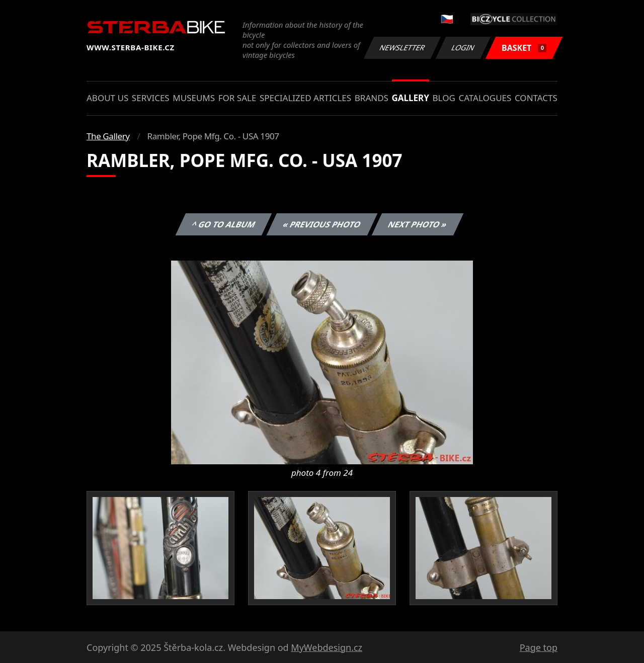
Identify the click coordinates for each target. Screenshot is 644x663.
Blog (444, 98)
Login (463, 48)
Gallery (411, 98)
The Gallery (108, 136)
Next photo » (418, 224)
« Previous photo (322, 224)
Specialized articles (305, 98)
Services (151, 98)
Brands (372, 98)
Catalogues (485, 98)
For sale (237, 98)
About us (107, 98)
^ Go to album (223, 224)
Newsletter (402, 48)
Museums (194, 98)
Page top (539, 647)
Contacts (536, 98)
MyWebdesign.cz (327, 647)
